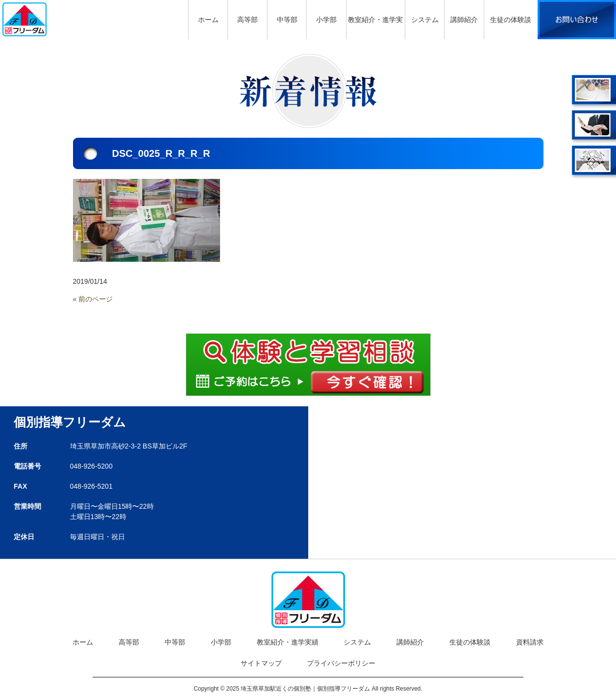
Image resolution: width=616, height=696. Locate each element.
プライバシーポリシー (341, 663)
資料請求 (530, 642)
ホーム (83, 642)
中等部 (175, 642)
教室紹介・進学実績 (288, 642)
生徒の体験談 (470, 642)
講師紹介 (410, 642)
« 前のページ (93, 299)
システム (357, 642)
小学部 (221, 642)
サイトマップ (261, 663)
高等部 (129, 642)
